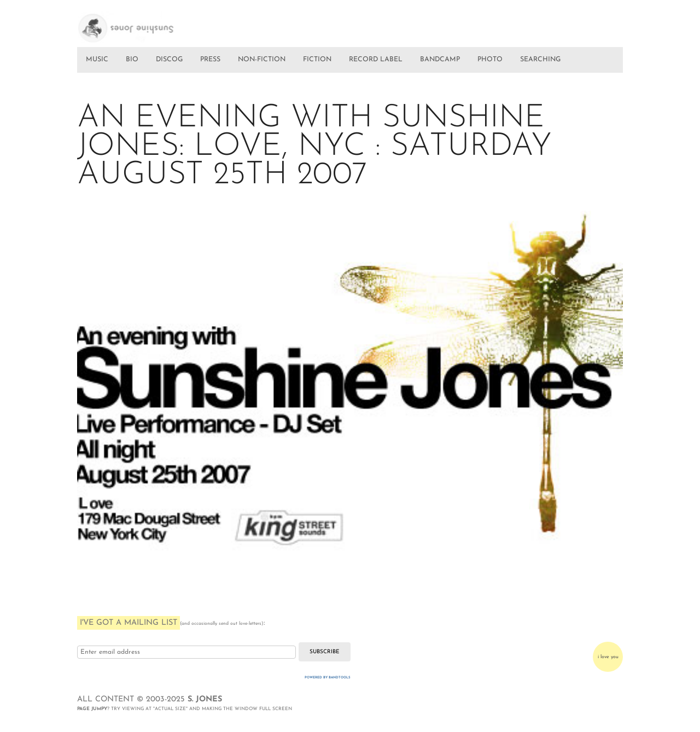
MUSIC (97, 60)
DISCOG (169, 60)
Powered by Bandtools (328, 678)
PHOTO (490, 60)
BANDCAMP (440, 60)
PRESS (210, 60)
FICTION (317, 60)
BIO (132, 60)
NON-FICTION (262, 60)
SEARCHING (540, 60)
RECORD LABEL (376, 60)
